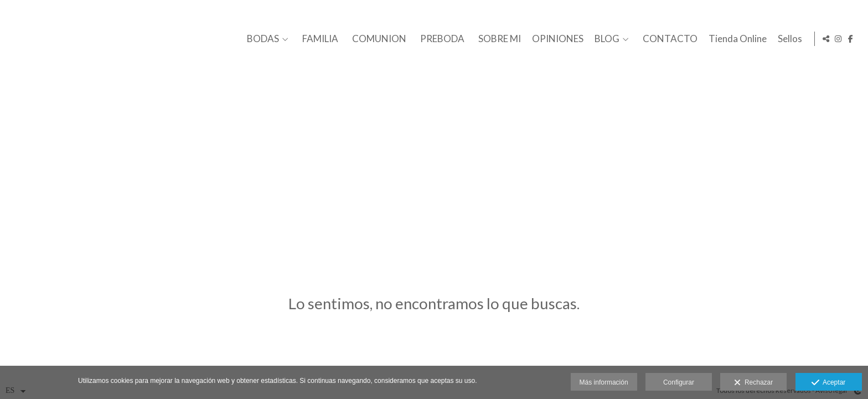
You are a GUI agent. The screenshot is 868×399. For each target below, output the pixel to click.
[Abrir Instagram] (838, 39)
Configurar (679, 382)
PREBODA (441, 39)
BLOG (605, 39)
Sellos (788, 39)
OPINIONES (556, 39)
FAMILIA (319, 39)
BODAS (261, 39)
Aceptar (828, 383)
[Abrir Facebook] (851, 39)
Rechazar (753, 383)
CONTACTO (668, 39)
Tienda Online (736, 39)
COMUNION (378, 39)
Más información (604, 382)
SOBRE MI (498, 39)
